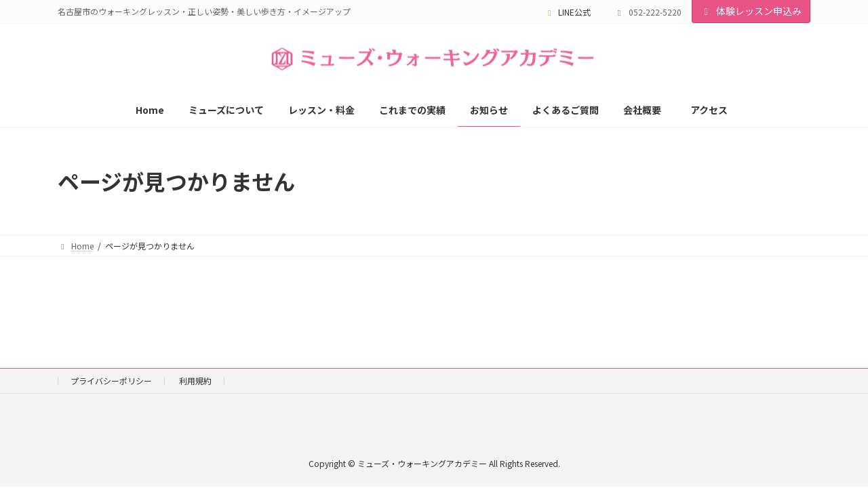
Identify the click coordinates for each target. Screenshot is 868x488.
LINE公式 (568, 12)
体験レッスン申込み (751, 11)
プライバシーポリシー (111, 381)
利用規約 (195, 381)
